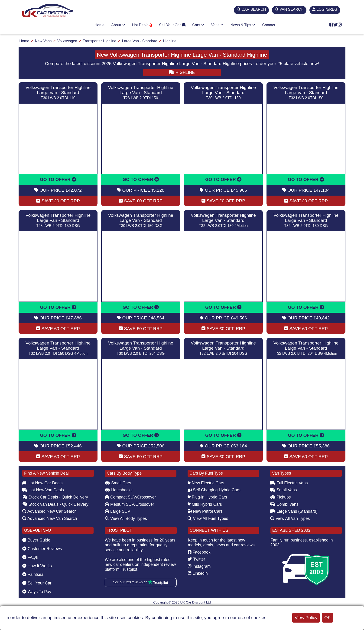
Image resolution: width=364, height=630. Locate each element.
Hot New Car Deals (42, 483)
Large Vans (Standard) (294, 511)
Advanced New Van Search (50, 518)
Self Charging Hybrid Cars (214, 490)
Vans (218, 25)
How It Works (37, 566)
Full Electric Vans (289, 483)
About (118, 25)
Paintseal (33, 574)
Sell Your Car (172, 25)
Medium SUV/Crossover (130, 504)
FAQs (30, 557)
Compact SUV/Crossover (130, 497)
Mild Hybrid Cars (205, 504)
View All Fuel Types (208, 518)
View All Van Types (290, 518)
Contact (269, 25)
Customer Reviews (42, 549)
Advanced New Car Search (49, 511)
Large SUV (118, 511)
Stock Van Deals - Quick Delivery (55, 504)
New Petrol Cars (205, 511)
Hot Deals (142, 25)
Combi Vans (284, 504)
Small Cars (118, 483)
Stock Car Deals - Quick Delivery (55, 497)
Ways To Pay (37, 592)
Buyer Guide (36, 540)
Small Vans (284, 490)
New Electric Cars (206, 483)
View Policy (306, 618)
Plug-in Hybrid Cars (207, 497)
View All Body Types (126, 518)
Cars (198, 25)
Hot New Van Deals (43, 490)
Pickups (281, 497)
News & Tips (243, 25)
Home (99, 25)
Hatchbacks (119, 490)
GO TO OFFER (58, 179)
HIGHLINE (182, 72)
